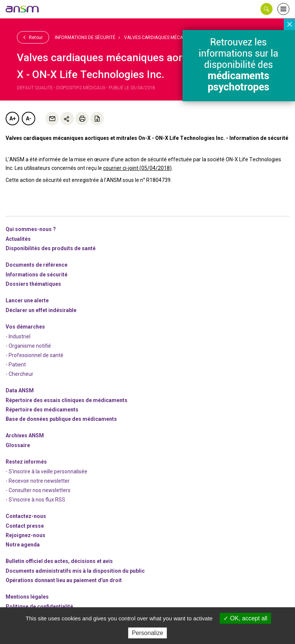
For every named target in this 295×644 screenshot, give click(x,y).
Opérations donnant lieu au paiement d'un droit (64, 580)
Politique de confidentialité (39, 606)
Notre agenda (23, 545)
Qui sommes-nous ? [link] (31, 229)
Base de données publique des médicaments (61, 419)
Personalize (148, 633)
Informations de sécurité (85, 38)
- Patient (16, 365)
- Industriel (18, 336)
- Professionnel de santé (34, 355)
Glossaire (18, 445)
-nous (25, 535)
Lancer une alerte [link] (27, 300)
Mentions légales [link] (27, 597)
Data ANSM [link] (20, 390)
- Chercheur (19, 374)
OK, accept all (245, 618)
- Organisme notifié (28, 346)
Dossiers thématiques (33, 284)
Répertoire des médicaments (42, 410)
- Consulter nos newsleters (38, 490)
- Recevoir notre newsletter (38, 481)
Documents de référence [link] (37, 265)
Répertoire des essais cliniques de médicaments (67, 400)
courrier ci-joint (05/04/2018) (137, 168)
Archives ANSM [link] (25, 435)
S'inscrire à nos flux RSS (37, 500)
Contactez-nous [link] (26, 516)
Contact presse (25, 526)
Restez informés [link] (26, 462)
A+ (13, 119)
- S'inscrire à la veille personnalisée (46, 471)
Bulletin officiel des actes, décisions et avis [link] (59, 561)
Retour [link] (33, 37)
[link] (22, 9)
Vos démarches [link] (25, 327)
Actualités (18, 239)
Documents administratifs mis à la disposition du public (75, 571)
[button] (267, 9)
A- (29, 119)
